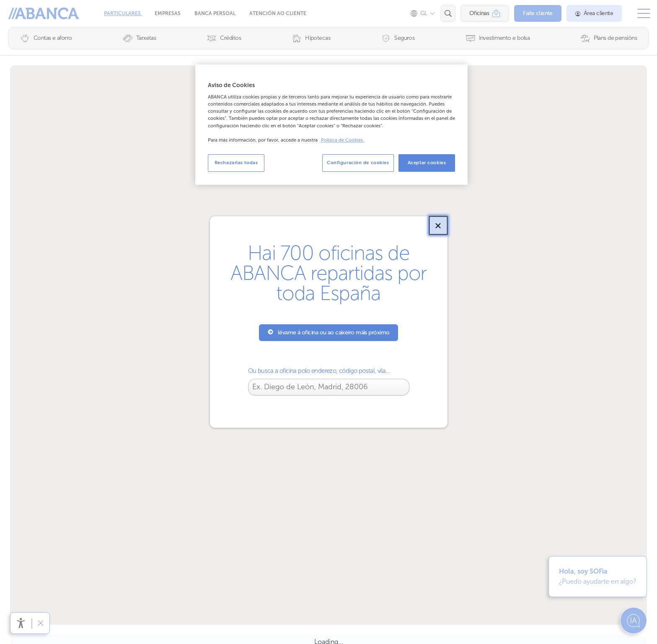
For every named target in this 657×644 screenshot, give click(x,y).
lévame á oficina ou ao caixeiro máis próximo (329, 332)
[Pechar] (438, 225)
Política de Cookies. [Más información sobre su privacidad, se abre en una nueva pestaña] (343, 140)
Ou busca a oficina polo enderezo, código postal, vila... (319, 371)
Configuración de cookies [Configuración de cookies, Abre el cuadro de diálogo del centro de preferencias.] (358, 163)
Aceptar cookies (427, 163)
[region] (331, 125)
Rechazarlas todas (236, 163)
